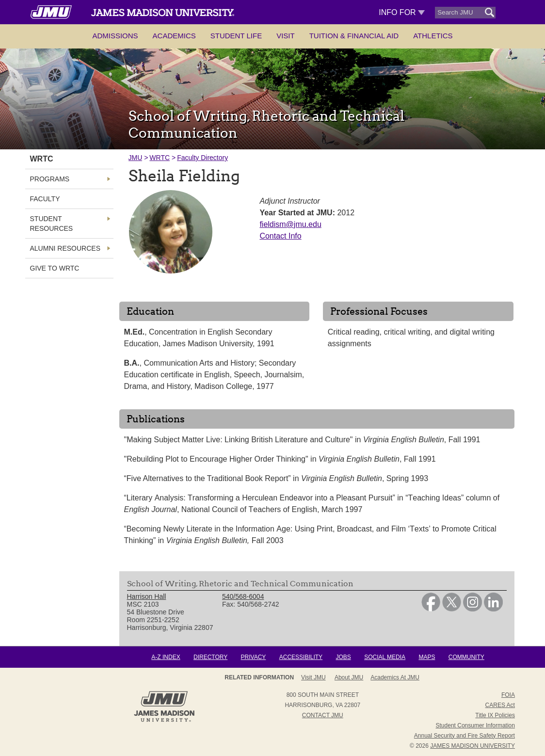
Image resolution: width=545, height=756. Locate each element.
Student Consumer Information (475, 725)
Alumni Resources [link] (65, 248)
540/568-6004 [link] (243, 596)
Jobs (343, 657)
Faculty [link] (45, 199)
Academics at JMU (395, 677)
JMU (136, 158)
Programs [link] (50, 179)
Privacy (254, 657)
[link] (431, 609)
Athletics (433, 36)
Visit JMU (313, 677)
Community (466, 657)
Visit (286, 36)
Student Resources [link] (52, 224)
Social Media (385, 657)
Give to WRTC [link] (55, 268)
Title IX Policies (495, 715)
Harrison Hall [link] (147, 596)
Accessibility (301, 657)
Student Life (236, 36)
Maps (427, 657)
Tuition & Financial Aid (354, 36)
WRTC (160, 158)
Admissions (115, 36)
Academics (174, 36)
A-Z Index (166, 657)
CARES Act (500, 705)
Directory (210, 657)
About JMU (349, 677)
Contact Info (280, 236)
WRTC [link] (42, 159)
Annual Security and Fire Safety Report (465, 736)
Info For (402, 12)
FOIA (508, 695)
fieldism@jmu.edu (290, 224)
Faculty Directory (202, 158)
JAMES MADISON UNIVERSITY (473, 746)
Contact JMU (323, 715)
